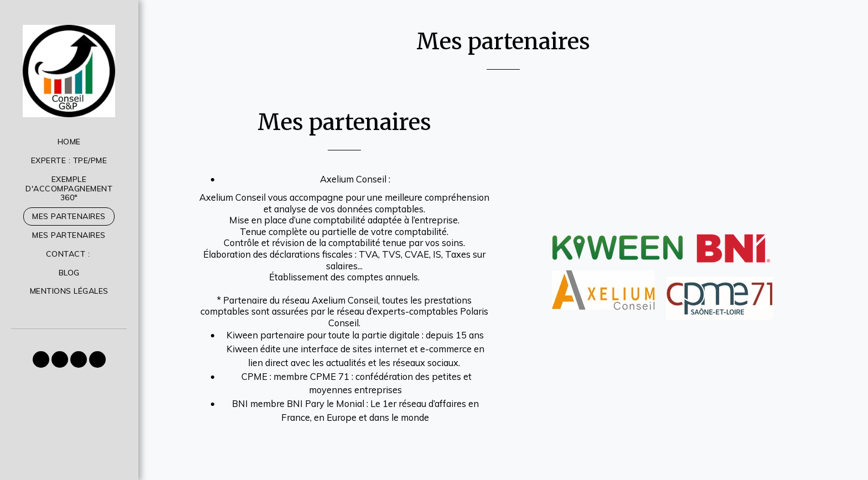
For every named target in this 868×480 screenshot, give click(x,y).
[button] (41, 359)
